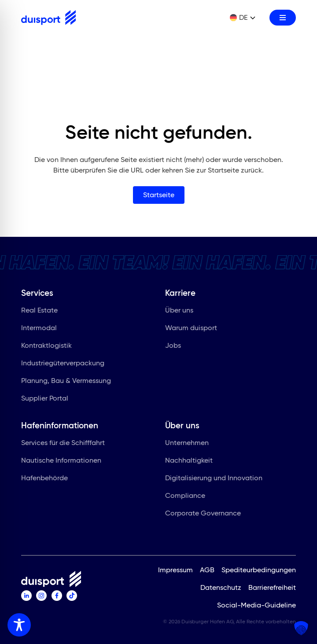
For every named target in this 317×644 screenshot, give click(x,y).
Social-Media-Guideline (256, 605)
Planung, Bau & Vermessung (70, 382)
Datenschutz (221, 587)
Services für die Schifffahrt (66, 444)
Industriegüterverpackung (66, 364)
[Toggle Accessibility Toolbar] (19, 625)
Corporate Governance (206, 515)
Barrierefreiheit (272, 587)
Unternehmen (190, 444)
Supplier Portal (48, 400)
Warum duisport (195, 329)
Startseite (159, 195)
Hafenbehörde (48, 479)
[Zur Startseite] (48, 18)
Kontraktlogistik (50, 347)
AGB (207, 570)
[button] (301, 628)
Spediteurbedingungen (259, 570)
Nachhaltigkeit (192, 462)
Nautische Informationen (65, 462)
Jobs (177, 347)
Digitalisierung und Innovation (217, 479)
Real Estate (43, 312)
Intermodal (42, 329)
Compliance (189, 497)
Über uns (183, 312)
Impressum (175, 570)
